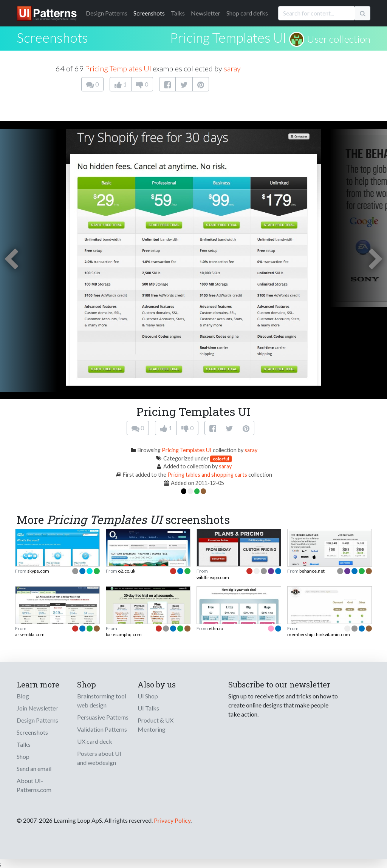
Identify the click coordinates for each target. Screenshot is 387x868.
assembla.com (30, 634)
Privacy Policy (172, 820)
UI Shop (148, 696)
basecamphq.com (124, 634)
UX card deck (95, 741)
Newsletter (206, 13)
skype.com (38, 571)
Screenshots (149, 13)
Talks (178, 13)
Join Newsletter (37, 708)
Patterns (107, 13)
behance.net (312, 571)
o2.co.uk (127, 571)
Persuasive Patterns (103, 717)
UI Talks (148, 708)
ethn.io (216, 628)
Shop (23, 756)
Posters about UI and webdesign (99, 758)
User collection (339, 39)
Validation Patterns (102, 729)
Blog (23, 696)
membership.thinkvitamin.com (319, 634)
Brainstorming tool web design (102, 700)
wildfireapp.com (213, 577)
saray (232, 68)
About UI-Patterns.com (34, 785)
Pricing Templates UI (228, 37)
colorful (221, 459)
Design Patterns (37, 720)
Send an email (34, 768)
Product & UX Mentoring (156, 725)
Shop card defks (247, 13)
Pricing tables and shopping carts (207, 475)
